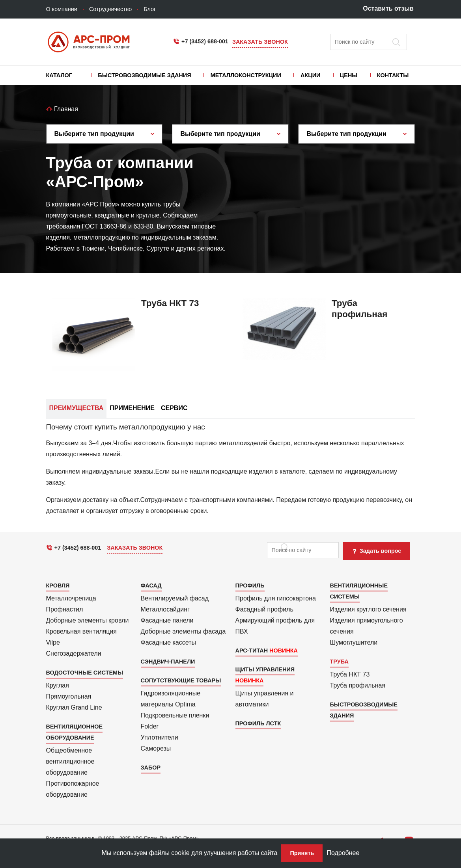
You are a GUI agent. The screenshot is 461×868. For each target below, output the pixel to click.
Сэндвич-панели (168, 662)
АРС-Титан (252, 651)
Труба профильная (358, 685)
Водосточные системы (85, 673)
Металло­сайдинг (165, 609)
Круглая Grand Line (74, 707)
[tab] (231, 470)
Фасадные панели (167, 620)
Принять (302, 853)
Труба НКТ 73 (350, 674)
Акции (310, 75)
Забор (151, 768)
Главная (62, 109)
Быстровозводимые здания (144, 75)
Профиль (250, 585)
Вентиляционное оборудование (75, 732)
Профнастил (65, 609)
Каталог (59, 75)
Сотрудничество (110, 9)
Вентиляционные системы (359, 591)
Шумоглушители (354, 642)
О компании (62, 9)
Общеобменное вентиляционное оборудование (70, 761)
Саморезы (156, 748)
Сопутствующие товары (181, 680)
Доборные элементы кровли (88, 620)
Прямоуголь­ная (69, 696)
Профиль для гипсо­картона (276, 598)
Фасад (151, 585)
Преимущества (77, 408)
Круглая (58, 685)
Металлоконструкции (246, 75)
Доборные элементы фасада (183, 631)
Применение (132, 408)
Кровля (58, 585)
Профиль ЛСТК (258, 723)
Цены (349, 75)
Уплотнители (160, 737)
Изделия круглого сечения (368, 609)
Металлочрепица (71, 598)
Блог (150, 9)
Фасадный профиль (264, 609)
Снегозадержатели (74, 653)
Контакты (393, 75)
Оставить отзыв (388, 8)
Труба (339, 662)
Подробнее (343, 853)
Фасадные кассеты (168, 642)
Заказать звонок (260, 42)
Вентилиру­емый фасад (175, 598)
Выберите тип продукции (94, 134)
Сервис (174, 408)
